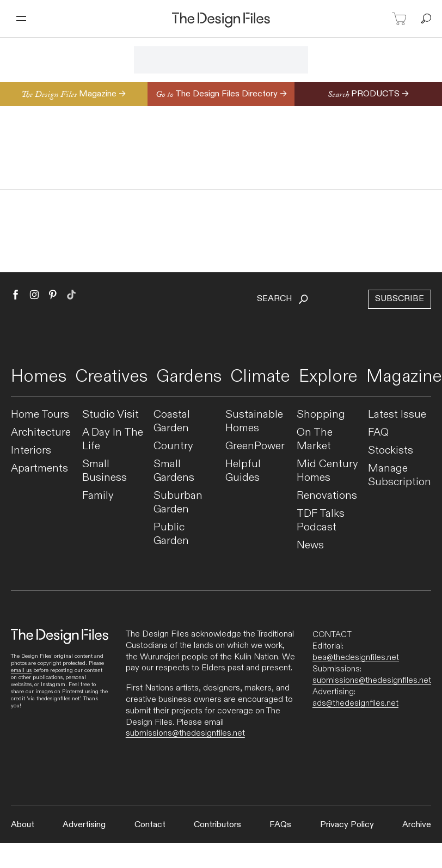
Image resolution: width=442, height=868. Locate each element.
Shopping (321, 415)
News (310, 545)
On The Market (315, 439)
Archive (417, 825)
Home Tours (40, 415)
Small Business (105, 471)
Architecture (41, 433)
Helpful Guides (243, 471)
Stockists (391, 451)
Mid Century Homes (327, 471)
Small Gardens (174, 471)
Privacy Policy (347, 825)
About (23, 825)
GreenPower (255, 446)
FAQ (378, 433)
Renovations (327, 496)
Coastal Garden (172, 421)
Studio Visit (110, 415)
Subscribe (400, 299)
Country (173, 446)
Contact (150, 825)
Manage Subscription (400, 475)
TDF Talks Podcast (321, 521)
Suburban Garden (178, 503)
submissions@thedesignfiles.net (185, 733)
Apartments (39, 469)
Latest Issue (397, 415)
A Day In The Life (113, 439)
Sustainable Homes (254, 421)
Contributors (217, 825)
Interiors (31, 451)
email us (21, 670)
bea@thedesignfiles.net (356, 657)
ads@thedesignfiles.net (355, 703)
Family (98, 496)
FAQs (280, 825)
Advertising (84, 825)
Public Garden (171, 534)
